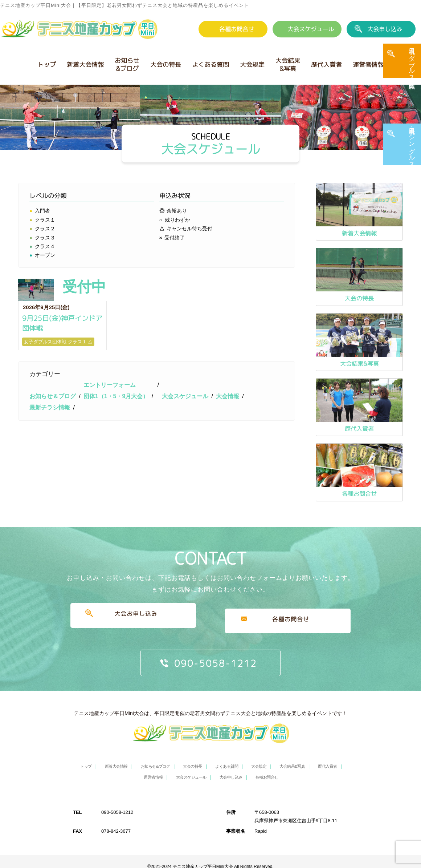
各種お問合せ (237, 29)
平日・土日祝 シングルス (412, 151)
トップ (47, 64)
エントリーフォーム (114, 418)
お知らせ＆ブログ (54, 429)
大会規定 (252, 64)
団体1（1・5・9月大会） (121, 429)
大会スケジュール (311, 29)
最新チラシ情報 (51, 440)
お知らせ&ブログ (127, 64)
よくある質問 (210, 64)
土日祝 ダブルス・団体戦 (412, 68)
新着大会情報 (85, 64)
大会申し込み (385, 29)
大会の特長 (166, 64)
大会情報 (238, 429)
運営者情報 (368, 64)
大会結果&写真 (288, 64)
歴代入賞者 (326, 64)
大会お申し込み (133, 617)
